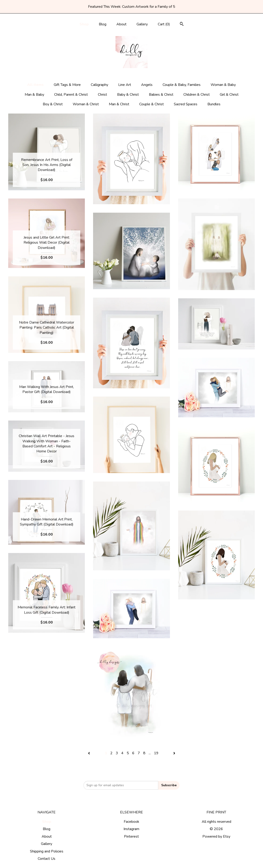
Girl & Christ (229, 95)
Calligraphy (99, 85)
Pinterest (131, 836)
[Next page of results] (174, 753)
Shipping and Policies (47, 851)
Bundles (214, 104)
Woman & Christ (86, 104)
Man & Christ (119, 104)
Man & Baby (34, 95)
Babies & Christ (161, 95)
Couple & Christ (152, 104)
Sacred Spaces (186, 104)
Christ (102, 95)
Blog (103, 24)
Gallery (142, 24)
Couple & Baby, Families (182, 85)
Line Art (125, 85)
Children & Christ (197, 95)
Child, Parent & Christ (71, 95)
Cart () (164, 24)
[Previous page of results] (89, 753)
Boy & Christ (53, 104)
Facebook (131, 822)
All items (35, 85)
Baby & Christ (128, 95)
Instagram (131, 829)
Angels (147, 85)
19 (156, 753)
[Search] (182, 25)
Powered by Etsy (216, 836)
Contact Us (47, 859)
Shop (84, 24)
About (121, 24)
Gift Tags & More (67, 85)
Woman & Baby (223, 85)
